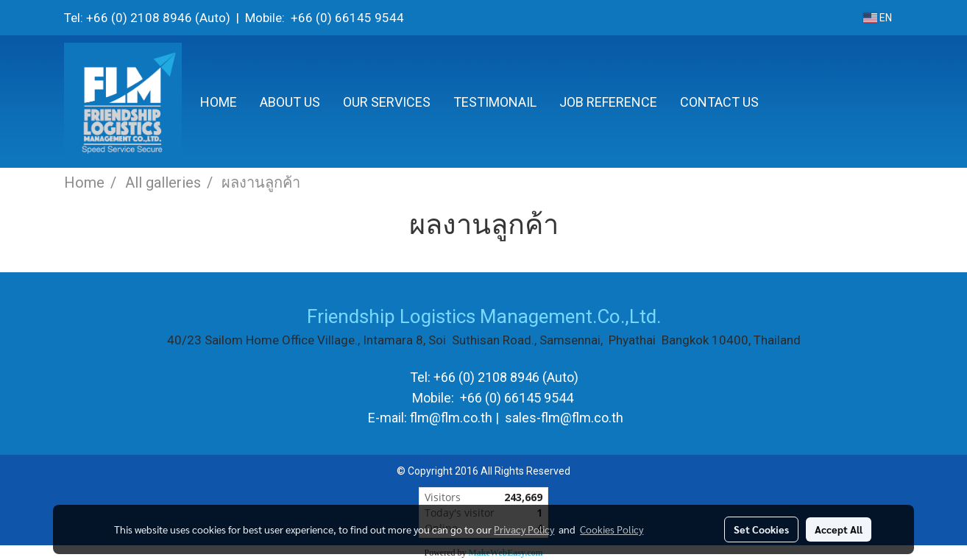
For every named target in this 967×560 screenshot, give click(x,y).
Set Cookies (761, 529)
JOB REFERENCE (608, 102)
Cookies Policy (612, 529)
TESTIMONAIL (495, 102)
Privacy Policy (524, 529)
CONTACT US (719, 102)
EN (878, 18)
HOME (219, 102)
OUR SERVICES (387, 102)
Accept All (839, 529)
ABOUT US (290, 102)
